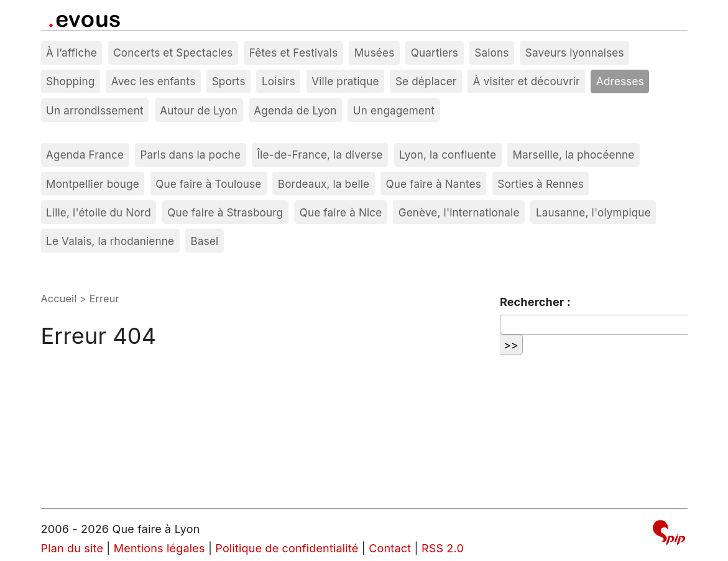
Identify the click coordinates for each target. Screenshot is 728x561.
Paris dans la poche (190, 155)
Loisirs (279, 81)
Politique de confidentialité (287, 548)
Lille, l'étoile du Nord (99, 212)
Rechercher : (535, 302)
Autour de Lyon (199, 110)
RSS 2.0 (443, 548)
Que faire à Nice (341, 212)
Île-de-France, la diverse (320, 155)
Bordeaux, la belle (324, 184)
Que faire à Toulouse (208, 184)
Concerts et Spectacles (173, 53)
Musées (375, 53)
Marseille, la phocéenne (573, 155)
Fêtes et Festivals (294, 53)
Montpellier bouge (93, 184)
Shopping (70, 81)
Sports (229, 81)
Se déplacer (426, 81)
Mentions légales (159, 548)
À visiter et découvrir (527, 81)
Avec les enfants (154, 81)
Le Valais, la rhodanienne (110, 241)
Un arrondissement (95, 110)
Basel (205, 241)
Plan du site (72, 548)
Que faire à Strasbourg (225, 212)
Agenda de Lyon (295, 110)
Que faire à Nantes (434, 184)
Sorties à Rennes (541, 184)
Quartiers (435, 53)
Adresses (620, 81)
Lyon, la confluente (448, 155)
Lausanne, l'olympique (593, 212)
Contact (390, 548)
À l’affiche (71, 53)
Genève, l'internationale (459, 212)
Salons (491, 53)
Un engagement (394, 110)
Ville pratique (345, 81)
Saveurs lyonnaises (575, 53)
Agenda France (85, 155)
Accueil (59, 299)
